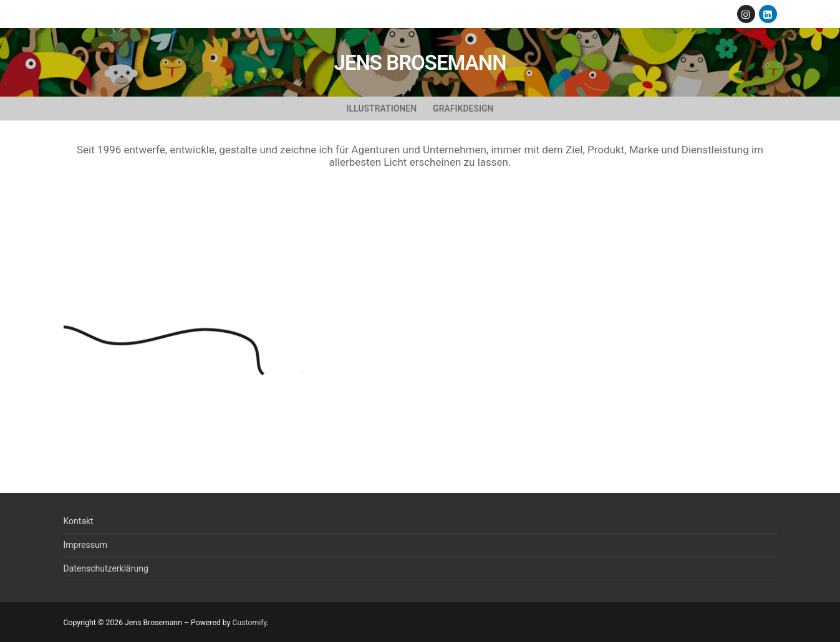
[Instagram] (746, 14)
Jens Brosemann (420, 63)
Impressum (85, 545)
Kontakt (79, 521)
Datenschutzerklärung (106, 568)
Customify (249, 623)
